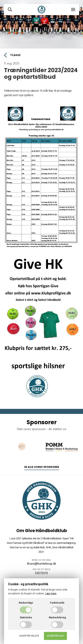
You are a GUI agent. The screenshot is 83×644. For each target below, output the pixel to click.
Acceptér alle (55, 636)
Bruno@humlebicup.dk (42, 564)
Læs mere (51, 593)
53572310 (41, 573)
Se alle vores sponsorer (42, 467)
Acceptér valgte (29, 636)
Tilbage (12, 55)
